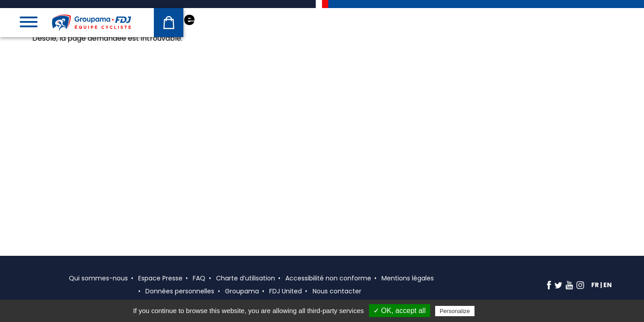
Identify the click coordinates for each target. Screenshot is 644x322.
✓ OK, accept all (400, 311)
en (608, 285)
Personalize (455, 311)
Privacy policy (498, 311)
